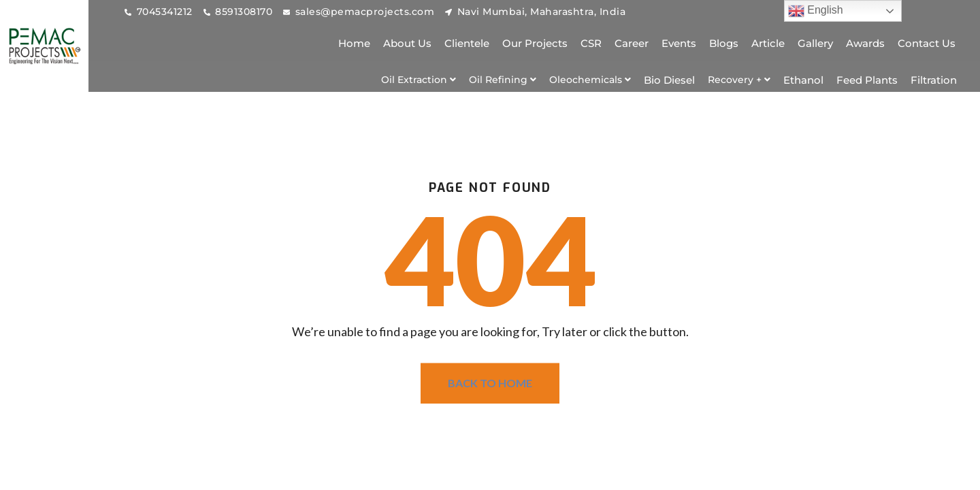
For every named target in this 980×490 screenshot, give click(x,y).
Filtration (934, 80)
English (816, 11)
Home (354, 43)
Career (632, 43)
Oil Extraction (419, 80)
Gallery (815, 43)
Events (679, 43)
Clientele (467, 43)
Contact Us (927, 43)
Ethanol (803, 80)
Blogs (724, 43)
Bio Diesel (669, 80)
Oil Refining (503, 80)
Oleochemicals (590, 80)
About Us (407, 43)
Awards (865, 43)
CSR (591, 43)
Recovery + (739, 80)
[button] (419, 80)
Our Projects (535, 43)
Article (768, 43)
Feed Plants (867, 80)
